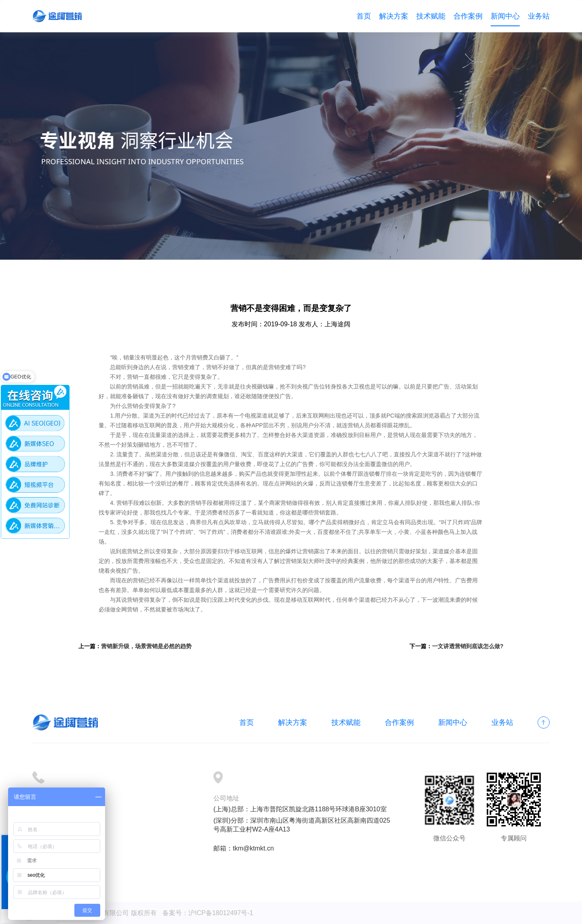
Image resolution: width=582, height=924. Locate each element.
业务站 (539, 16)
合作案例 (468, 16)
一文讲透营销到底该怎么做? (468, 646)
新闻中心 (505, 16)
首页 (364, 16)
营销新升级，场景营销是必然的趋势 (146, 646)
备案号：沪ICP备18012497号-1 (208, 913)
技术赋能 (431, 16)
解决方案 (394, 16)
